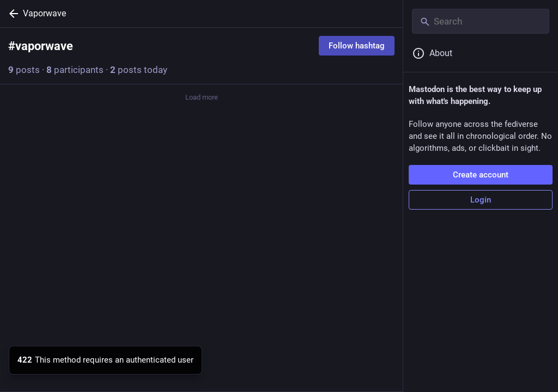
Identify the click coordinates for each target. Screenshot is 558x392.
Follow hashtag (357, 46)
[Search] (481, 21)
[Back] (11, 14)
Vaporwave (44, 13)
